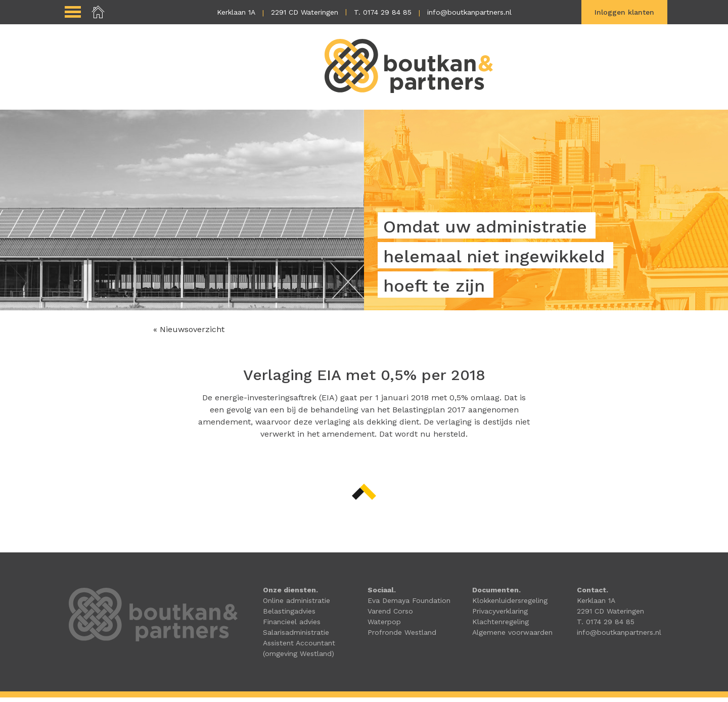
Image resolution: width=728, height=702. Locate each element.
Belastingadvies (289, 616)
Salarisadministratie (296, 637)
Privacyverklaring (500, 616)
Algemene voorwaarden (512, 637)
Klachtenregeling (500, 626)
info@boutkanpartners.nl (469, 12)
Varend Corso (390, 616)
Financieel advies (292, 626)
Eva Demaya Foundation (409, 605)
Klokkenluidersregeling (510, 605)
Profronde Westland (402, 637)
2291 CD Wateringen (305, 12)
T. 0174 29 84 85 (383, 12)
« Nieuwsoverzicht (189, 334)
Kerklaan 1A (236, 12)
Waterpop (384, 626)
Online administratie (297, 605)
